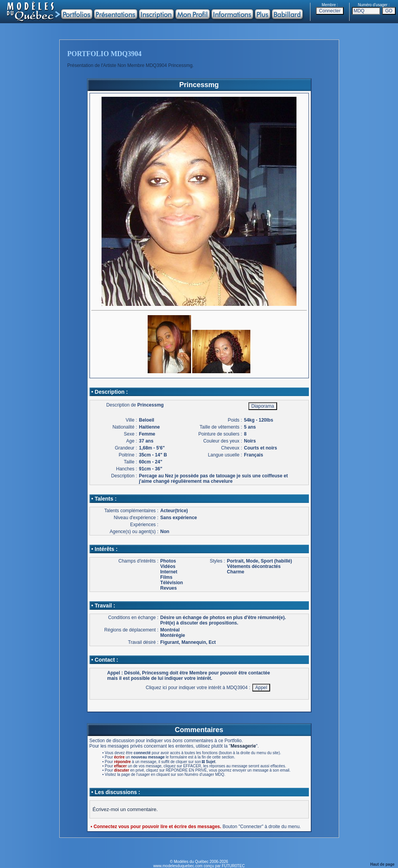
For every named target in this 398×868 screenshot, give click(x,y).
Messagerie (243, 746)
